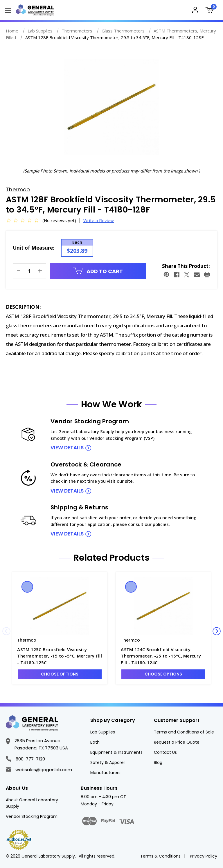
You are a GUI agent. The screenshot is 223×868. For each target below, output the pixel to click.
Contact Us (165, 752)
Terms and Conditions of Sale (184, 732)
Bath (95, 742)
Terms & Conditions (160, 856)
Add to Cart (98, 271)
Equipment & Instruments (116, 752)
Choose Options (60, 674)
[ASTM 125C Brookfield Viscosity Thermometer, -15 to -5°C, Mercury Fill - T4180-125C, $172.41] (60, 606)
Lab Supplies (103, 732)
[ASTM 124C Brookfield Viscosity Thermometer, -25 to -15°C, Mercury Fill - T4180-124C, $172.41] (163, 606)
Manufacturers (105, 773)
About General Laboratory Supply (32, 803)
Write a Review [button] (99, 220)
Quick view (27, 587)
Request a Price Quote (177, 742)
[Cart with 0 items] (211, 11)
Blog (158, 762)
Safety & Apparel (107, 762)
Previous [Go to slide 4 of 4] (6, 631)
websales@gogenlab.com (39, 770)
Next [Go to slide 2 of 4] (217, 631)
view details (67, 448)
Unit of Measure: (34, 248)
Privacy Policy (204, 856)
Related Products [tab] (111, 558)
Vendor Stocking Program (32, 816)
